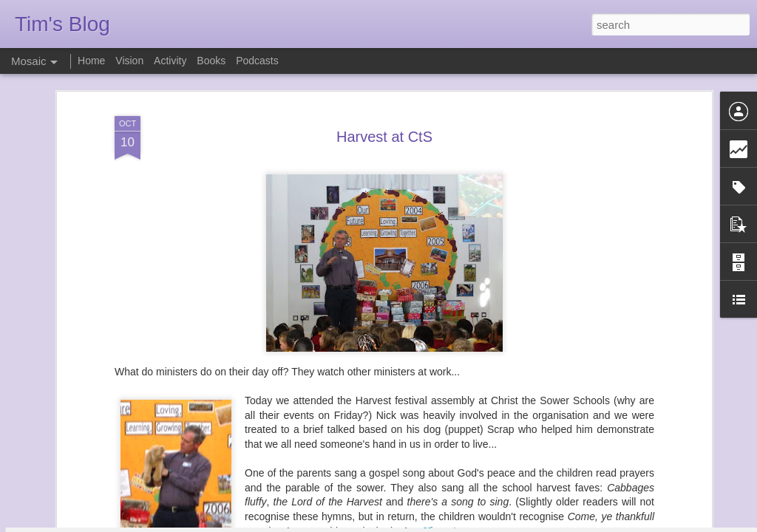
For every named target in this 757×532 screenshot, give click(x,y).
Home (91, 61)
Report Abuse (468, 524)
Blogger (425, 524)
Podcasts (257, 61)
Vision (129, 61)
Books (211, 61)
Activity (170, 61)
